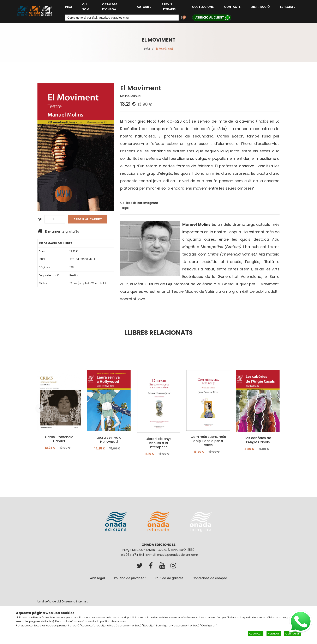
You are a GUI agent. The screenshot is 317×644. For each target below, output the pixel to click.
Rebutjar (274, 634)
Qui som (86, 7)
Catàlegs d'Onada (110, 7)
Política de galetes (169, 578)
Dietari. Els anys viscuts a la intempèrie (159, 443)
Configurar (293, 634)
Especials (288, 7)
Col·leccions (203, 7)
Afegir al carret (88, 219)
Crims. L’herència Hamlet (59, 439)
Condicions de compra (210, 578)
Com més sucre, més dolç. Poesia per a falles (208, 441)
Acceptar (256, 634)
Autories (144, 7)
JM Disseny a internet (72, 601)
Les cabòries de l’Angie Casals (258, 440)
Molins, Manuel (131, 96)
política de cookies (113, 622)
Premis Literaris (169, 7)
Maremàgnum (147, 203)
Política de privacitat (130, 578)
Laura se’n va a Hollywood (109, 440)
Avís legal (97, 578)
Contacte (232, 7)
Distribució (260, 7)
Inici (68, 7)
